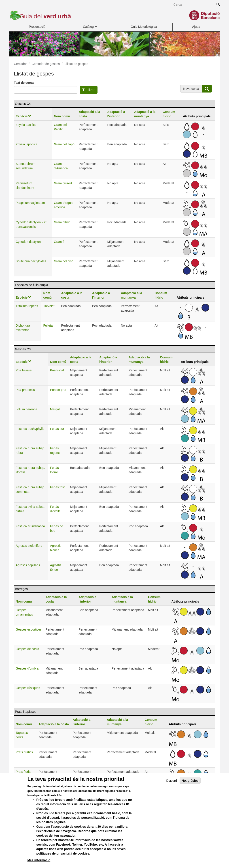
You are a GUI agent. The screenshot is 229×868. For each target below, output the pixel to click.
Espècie (23, 116)
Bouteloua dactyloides (31, 261)
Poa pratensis (25, 390)
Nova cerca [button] (191, 89)
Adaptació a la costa (90, 114)
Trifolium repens (27, 306)
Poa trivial (57, 370)
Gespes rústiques (28, 688)
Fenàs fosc (58, 487)
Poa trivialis (24, 370)
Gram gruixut (63, 183)
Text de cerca (24, 83)
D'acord (172, 790)
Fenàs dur (57, 429)
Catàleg (90, 27)
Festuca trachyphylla (30, 429)
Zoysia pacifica (26, 125)
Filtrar (88, 90)
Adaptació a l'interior (116, 114)
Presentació (37, 27)
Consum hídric (169, 114)
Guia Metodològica (144, 27)
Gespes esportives (29, 629)
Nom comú (62, 116)
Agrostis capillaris (28, 565)
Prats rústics (24, 752)
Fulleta (48, 325)
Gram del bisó (64, 261)
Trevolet (49, 306)
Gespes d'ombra (27, 668)
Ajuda (196, 27)
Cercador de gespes (46, 64)
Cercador (20, 64)
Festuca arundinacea (30, 526)
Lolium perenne (27, 409)
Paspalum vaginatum (30, 203)
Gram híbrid (62, 222)
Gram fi (59, 242)
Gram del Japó (64, 144)
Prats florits (23, 772)
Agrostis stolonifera (29, 546)
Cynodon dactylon (28, 242)
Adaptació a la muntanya (145, 114)
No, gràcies (190, 790)
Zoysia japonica (27, 144)
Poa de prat (58, 390)
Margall (55, 409)
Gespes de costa (27, 649)
